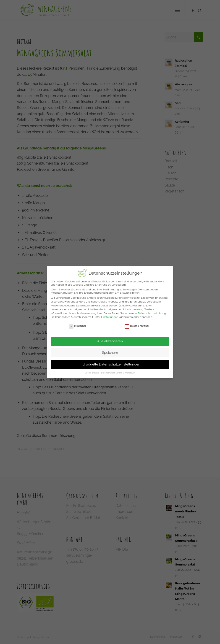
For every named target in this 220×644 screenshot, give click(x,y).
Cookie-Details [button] (92, 373)
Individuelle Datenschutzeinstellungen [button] (110, 364)
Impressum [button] (130, 373)
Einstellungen (110, 317)
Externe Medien (137, 326)
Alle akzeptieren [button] (110, 341)
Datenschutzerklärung (152, 313)
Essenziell (77, 326)
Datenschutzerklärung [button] (112, 373)
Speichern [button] (110, 353)
